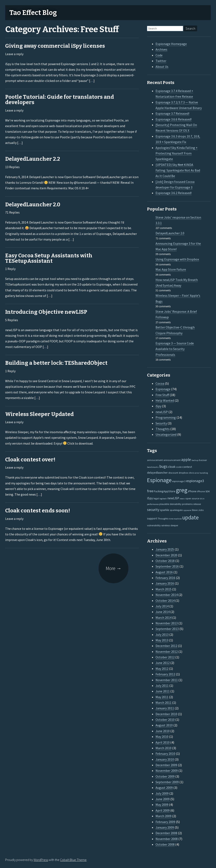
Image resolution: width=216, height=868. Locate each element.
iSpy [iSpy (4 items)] (150, 498)
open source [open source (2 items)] (192, 498)
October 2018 (165, 561)
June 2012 (163, 663)
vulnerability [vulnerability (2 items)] (154, 525)
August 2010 (164, 725)
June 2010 (163, 731)
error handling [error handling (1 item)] (201, 473)
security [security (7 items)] (153, 510)
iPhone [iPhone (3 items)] (192, 491)
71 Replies (12, 212)
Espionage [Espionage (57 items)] (159, 480)
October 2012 (165, 657)
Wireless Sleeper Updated (39, 414)
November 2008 (167, 839)
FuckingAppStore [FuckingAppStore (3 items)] (165, 491)
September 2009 (167, 782)
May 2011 (162, 697)
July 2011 (162, 686)
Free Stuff (162, 395)
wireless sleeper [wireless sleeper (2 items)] (170, 525)
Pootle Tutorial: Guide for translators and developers (60, 100)
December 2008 (166, 833)
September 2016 (167, 566)
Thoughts (163, 429)
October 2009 (165, 776)
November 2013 (167, 623)
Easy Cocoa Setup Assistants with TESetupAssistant (49, 258)
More (114, 568)
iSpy (158, 406)
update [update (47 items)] (190, 517)
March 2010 (164, 748)
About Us (162, 67)
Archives (161, 49)
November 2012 (167, 652)
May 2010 (162, 737)
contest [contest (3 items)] (187, 467)
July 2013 (162, 635)
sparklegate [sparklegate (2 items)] (176, 510)
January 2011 (165, 708)
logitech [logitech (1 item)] (163, 499)
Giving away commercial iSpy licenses (55, 46)
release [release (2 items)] (197, 504)
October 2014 (165, 601)
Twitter (161, 61)
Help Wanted (165, 400)
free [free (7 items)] (150, 491)
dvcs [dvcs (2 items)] (192, 473)
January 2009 (165, 827)
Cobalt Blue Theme (73, 860)
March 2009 (164, 816)
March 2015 (164, 589)
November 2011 (167, 680)
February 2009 (165, 822)
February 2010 (165, 754)
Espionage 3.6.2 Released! (174, 193)
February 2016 (165, 578)
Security (161, 423)
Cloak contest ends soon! (38, 511)
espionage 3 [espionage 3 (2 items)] (179, 481)
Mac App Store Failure (171, 269)
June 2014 (163, 612)
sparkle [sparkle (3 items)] (165, 510)
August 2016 (164, 572)
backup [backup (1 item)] (195, 460)
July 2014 (162, 606)
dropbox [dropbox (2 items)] (184, 473)
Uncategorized (166, 434)
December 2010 (166, 714)
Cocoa (160, 383)
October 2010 (165, 720)
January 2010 (165, 759)
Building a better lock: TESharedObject (56, 363)
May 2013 (162, 640)
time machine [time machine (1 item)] (175, 519)
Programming (166, 417)
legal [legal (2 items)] (156, 498)
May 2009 (162, 805)
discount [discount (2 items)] (173, 473)
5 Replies (12, 320)
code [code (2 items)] (179, 467)
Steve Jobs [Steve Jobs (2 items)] (198, 510)
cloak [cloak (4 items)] (172, 467)
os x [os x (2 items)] (202, 498)
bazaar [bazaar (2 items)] (203, 460)
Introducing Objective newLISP (46, 312)
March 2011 (164, 703)
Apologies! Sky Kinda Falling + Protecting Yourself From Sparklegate (177, 153)
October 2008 (165, 844)
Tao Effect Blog (33, 13)
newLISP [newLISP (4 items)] (173, 498)
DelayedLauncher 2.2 (33, 159)
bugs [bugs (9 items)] (163, 466)
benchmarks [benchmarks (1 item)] (153, 467)
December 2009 (166, 765)
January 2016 (165, 583)
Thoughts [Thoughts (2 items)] (163, 518)
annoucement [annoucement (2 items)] (155, 460)
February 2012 (165, 674)
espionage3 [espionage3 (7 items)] (195, 481)
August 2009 (164, 788)
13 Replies (12, 167)
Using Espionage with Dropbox (177, 259)
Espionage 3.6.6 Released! (174, 119)
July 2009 (162, 793)
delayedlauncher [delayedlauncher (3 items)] (157, 473)
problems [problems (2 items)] (187, 504)
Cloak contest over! (30, 460)
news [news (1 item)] (182, 499)
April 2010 (163, 742)
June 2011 (163, 691)
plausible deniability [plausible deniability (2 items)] (170, 504)
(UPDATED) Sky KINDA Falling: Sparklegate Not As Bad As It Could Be (178, 170)
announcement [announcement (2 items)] (172, 460)
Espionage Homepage (171, 44)
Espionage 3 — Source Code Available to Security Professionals (175, 349)
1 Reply (10, 269)
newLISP (162, 412)
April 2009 (163, 810)
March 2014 (164, 618)
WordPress (41, 860)
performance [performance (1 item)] (153, 504)
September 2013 (167, 629)
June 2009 (163, 799)
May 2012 (162, 669)
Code (159, 55)
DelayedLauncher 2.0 (33, 205)
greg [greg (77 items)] (182, 490)
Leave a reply (14, 54)
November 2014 (167, 595)
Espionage (163, 389)
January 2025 (165, 549)
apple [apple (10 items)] (186, 460)
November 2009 (167, 771)
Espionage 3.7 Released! (172, 113)
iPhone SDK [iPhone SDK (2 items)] (203, 491)
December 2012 (166, 646)
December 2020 (166, 555)
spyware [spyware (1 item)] (187, 510)
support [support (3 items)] (152, 518)
